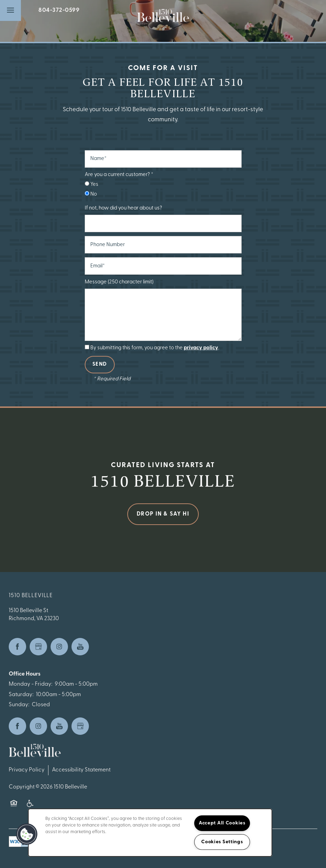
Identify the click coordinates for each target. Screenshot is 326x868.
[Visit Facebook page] (17, 647)
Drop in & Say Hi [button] (163, 514)
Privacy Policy (27, 770)
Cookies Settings (222, 842)
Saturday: (21, 695)
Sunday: (19, 705)
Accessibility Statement (81, 770)
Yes (92, 184)
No (91, 194)
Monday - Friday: (31, 684)
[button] (27, 834)
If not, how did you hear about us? (123, 208)
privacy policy (201, 348)
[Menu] (10, 10)
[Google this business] (38, 647)
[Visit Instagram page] (59, 647)
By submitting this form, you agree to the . (155, 348)
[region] (150, 833)
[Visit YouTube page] (80, 647)
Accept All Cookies (222, 823)
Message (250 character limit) (119, 282)
